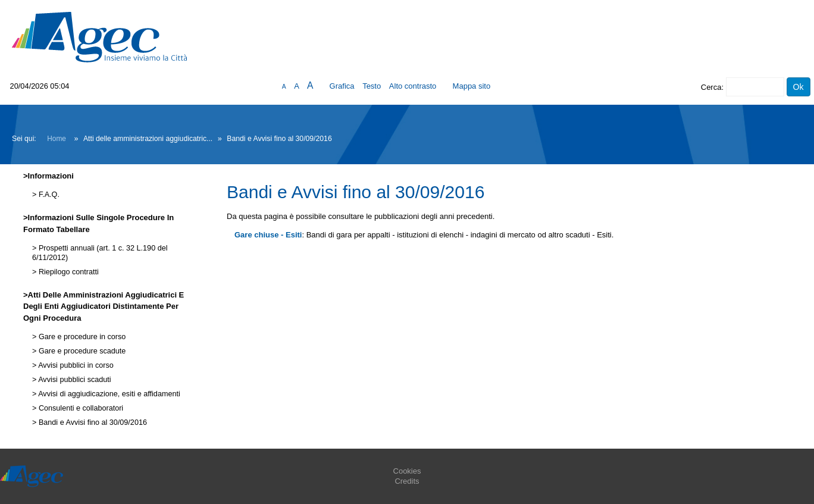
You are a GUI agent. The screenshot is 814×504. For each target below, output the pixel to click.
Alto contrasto (413, 86)
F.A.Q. (48, 195)
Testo (372, 86)
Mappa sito (472, 86)
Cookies (407, 471)
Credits (407, 481)
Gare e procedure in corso (81, 337)
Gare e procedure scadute (81, 351)
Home (57, 139)
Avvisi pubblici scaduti (73, 380)
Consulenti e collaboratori (80, 408)
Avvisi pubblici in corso (75, 365)
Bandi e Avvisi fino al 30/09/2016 (92, 422)
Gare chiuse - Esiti (268, 235)
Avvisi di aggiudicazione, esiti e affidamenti (108, 394)
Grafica (342, 86)
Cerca (711, 87)
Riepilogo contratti (67, 272)
